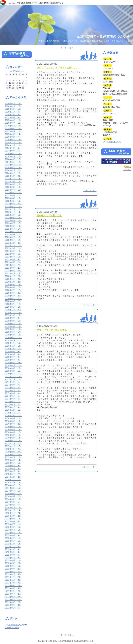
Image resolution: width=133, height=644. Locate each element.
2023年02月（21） (13, 204)
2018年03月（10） (13, 368)
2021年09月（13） (13, 251)
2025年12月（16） (13, 109)
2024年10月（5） (13, 148)
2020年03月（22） (13, 301)
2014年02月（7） (13, 505)
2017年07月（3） (13, 391)
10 (10, 83)
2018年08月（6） (13, 354)
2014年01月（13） (13, 507)
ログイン (127, 170)
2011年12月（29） (13, 577)
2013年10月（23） (13, 516)
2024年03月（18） (13, 168)
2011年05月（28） (13, 597)
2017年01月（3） (13, 407)
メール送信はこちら (112, 142)
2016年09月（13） (13, 418)
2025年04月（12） (13, 131)
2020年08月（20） (13, 287)
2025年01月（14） (13, 140)
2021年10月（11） (13, 248)
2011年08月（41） (13, 588)
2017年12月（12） (13, 377)
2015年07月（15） (13, 457)
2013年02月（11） (13, 538)
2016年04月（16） (13, 432)
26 (17, 88)
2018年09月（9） (13, 352)
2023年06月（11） (13, 193)
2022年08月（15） (13, 220)
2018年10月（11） (13, 349)
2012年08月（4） (13, 555)
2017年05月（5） (13, 396)
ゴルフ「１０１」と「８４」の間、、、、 (59, 68)
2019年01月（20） (13, 340)
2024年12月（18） (13, 143)
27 (20, 88)
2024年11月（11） (13, 145)
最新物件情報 (17, 56)
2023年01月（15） (13, 207)
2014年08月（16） (13, 488)
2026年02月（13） (13, 104)
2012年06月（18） (13, 560)
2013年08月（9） (13, 521)
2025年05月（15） (13, 129)
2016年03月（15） (13, 435)
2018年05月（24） (13, 363)
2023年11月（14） (13, 179)
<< (11, 71)
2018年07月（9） (13, 357)
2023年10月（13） (13, 181)
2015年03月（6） (13, 468)
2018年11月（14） (13, 346)
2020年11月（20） (13, 279)
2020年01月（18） (13, 307)
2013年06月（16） (13, 527)
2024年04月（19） (13, 165)
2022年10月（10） (13, 215)
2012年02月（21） (13, 572)
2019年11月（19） (13, 313)
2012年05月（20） (13, 563)
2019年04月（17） (13, 332)
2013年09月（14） (13, 519)
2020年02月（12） (13, 304)
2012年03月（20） (13, 569)
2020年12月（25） (13, 276)
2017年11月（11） (13, 379)
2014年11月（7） (13, 480)
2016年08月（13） (13, 421)
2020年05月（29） (13, 296)
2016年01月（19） (13, 441)
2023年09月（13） (13, 184)
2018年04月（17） (13, 365)
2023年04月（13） (13, 198)
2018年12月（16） (13, 343)
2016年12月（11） (13, 410)
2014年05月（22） (13, 496)
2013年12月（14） (13, 510)
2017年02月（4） (13, 404)
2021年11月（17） (13, 246)
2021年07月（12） (13, 257)
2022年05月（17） (13, 229)
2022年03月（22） (13, 234)
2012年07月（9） (13, 558)
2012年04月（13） (13, 566)
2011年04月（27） (13, 600)
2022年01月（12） (13, 240)
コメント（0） (90, 191)
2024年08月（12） (13, 154)
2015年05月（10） (13, 463)
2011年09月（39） (13, 586)
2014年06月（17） (13, 494)
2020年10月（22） (13, 282)
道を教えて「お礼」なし (49, 215)
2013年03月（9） (13, 535)
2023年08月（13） (13, 187)
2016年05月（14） (13, 429)
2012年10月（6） (13, 549)
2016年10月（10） (13, 416)
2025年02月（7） (13, 137)
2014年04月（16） (13, 499)
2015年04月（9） (13, 466)
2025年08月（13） (13, 120)
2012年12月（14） (13, 544)
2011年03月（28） (13, 602)
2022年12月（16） (13, 209)
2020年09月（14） (13, 285)
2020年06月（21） (13, 293)
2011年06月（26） (13, 594)
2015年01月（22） (13, 474)
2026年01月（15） (13, 106)
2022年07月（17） (13, 223)
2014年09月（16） (13, 485)
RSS (128, 167)
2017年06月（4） (13, 393)
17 (10, 85)
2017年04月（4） (13, 399)
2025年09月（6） (13, 117)
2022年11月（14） (13, 212)
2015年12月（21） (13, 443)
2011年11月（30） (13, 580)
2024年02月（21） (13, 170)
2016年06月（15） (13, 427)
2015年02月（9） (13, 471)
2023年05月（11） (13, 195)
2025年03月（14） (13, 134)
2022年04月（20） (13, 232)
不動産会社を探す (116, 161)
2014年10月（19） (13, 482)
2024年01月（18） (13, 173)
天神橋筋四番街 (12, 628)
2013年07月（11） (13, 524)
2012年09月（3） (13, 552)
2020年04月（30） (13, 299)
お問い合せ (116, 152)
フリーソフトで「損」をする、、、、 (56, 330)
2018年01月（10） (13, 374)
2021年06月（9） (13, 259)
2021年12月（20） (13, 243)
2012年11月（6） (13, 547)
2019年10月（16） (13, 315)
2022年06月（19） (13, 226)
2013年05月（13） (13, 530)
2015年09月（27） (13, 452)
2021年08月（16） (13, 254)
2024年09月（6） (13, 151)
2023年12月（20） (13, 176)
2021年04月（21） (13, 265)
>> (22, 71)
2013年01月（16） (13, 541)
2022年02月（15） (13, 237)
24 (10, 88)
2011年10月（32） (13, 583)
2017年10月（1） (13, 382)
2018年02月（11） (13, 371)
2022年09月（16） (13, 218)
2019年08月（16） (13, 321)
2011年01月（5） (13, 608)
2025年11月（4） (13, 112)
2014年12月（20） (13, 477)
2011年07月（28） (13, 591)
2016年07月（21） (13, 424)
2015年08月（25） (13, 455)
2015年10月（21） (13, 449)
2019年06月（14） (13, 326)
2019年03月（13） (13, 335)
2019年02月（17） (13, 338)
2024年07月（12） (13, 156)
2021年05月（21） (13, 262)
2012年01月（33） (13, 574)
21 (23, 85)
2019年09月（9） (13, 318)
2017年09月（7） (13, 385)
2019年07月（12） (13, 324)
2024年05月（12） (13, 162)
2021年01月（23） (13, 273)
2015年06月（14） (13, 460)
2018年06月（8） (13, 360)
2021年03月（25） (13, 268)
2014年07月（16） (13, 491)
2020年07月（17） (13, 290)
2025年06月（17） (13, 126)
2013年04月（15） (13, 533)
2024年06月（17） (13, 159)
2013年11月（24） (13, 513)
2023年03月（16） (13, 201)
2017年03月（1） (13, 402)
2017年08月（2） (13, 388)
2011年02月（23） (13, 605)
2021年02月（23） (13, 271)
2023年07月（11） (13, 190)
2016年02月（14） (13, 438)
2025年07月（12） (13, 123)
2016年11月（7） (13, 413)
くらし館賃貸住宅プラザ (16, 625)
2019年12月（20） (13, 310)
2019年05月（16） (13, 329)
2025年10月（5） (13, 115)
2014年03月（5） (13, 502)
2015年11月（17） (13, 446)
